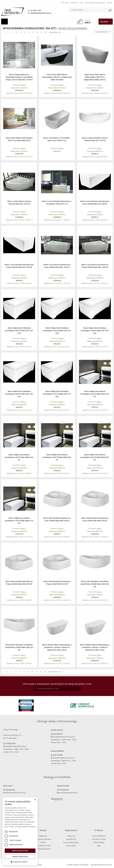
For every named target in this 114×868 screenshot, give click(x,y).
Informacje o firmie (99, 839)
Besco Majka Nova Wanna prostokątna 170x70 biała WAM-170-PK (19, 521)
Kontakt (110, 3)
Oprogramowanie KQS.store (101, 865)
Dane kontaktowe (99, 836)
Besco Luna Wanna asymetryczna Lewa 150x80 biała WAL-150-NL (57, 266)
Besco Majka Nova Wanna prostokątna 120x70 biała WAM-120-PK (95, 394)
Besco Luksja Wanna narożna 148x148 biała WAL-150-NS (19, 202)
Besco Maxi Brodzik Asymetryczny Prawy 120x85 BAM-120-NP (57, 583)
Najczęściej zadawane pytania (43, 841)
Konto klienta (71, 846)
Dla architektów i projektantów (95, 3)
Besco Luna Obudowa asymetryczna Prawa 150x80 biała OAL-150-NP (19, 266)
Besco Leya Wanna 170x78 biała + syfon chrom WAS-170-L (57, 139)
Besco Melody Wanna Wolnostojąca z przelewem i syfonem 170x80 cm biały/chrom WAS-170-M (95, 647)
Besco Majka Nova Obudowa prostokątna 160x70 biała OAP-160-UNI (19, 394)
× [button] (35, 800)
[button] (20, 862)
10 (45, 32)
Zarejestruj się (71, 839)
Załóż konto (65, 3)
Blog (81, 3)
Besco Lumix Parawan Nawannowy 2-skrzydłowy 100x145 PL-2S (57, 202)
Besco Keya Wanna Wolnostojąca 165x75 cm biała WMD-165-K (19, 139)
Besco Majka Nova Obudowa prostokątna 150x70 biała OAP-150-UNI (95, 330)
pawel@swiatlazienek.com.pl (64, 758)
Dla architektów (99, 842)
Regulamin (43, 836)
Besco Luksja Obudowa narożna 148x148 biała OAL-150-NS (95, 139)
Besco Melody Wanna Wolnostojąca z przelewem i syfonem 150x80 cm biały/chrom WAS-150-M (57, 647)
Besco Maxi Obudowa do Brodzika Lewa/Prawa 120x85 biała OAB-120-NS (19, 647)
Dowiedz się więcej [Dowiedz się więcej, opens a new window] (29, 827)
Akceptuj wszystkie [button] (20, 851)
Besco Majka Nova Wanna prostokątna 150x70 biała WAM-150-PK (57, 457)
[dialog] (20, 831)
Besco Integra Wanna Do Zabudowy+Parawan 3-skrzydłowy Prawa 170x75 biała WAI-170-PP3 (19, 77)
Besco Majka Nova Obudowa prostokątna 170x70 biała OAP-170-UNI (57, 394)
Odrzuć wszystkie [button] (20, 857)
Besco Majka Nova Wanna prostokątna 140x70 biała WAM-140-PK (19, 457)
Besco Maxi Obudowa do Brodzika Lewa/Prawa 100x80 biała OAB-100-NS (95, 584)
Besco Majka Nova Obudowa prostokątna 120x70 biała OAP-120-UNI (19, 330)
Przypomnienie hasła (71, 842)
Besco (23, 85)
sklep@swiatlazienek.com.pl (41, 13)
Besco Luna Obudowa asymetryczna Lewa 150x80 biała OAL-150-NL (95, 202)
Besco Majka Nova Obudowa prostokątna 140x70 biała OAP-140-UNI (57, 330)
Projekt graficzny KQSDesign (78, 865)
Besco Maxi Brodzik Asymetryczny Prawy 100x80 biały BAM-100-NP (19, 583)
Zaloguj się (74, 3)
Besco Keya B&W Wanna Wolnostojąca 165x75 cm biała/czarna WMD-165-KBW (57, 77)
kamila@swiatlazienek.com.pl (64, 737)
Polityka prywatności (43, 849)
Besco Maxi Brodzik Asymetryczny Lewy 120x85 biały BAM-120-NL (95, 519)
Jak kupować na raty (43, 846)
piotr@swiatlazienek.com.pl (16, 793)
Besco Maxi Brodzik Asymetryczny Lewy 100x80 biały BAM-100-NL (57, 519)
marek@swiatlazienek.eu (68, 793)
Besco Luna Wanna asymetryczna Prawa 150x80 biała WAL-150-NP (95, 266)
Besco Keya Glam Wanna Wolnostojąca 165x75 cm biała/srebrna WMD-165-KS (95, 77)
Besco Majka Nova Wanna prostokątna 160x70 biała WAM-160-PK (95, 457)
